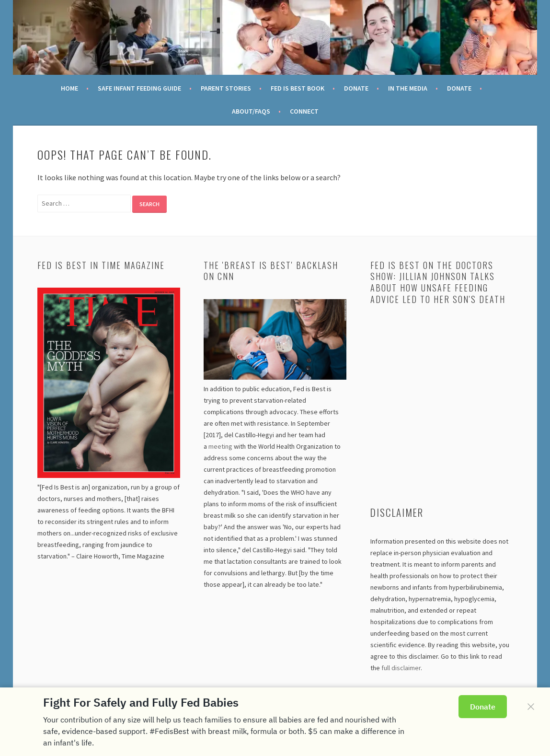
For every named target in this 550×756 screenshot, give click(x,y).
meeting (220, 446)
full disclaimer (401, 668)
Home (69, 88)
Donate (356, 88)
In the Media (408, 88)
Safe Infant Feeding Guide (139, 88)
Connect (304, 111)
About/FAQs (251, 111)
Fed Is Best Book (298, 88)
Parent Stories (226, 88)
